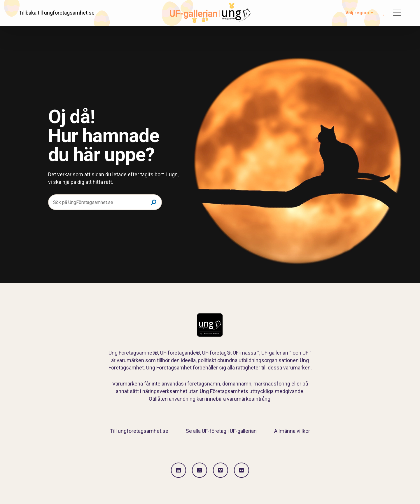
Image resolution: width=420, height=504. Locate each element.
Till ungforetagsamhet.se (139, 431)
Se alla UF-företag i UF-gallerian (221, 431)
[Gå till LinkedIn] (178, 470)
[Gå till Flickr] (242, 470)
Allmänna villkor (292, 431)
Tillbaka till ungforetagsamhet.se (57, 13)
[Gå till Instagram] (199, 470)
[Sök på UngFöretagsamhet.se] (105, 202)
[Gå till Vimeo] (220, 470)
